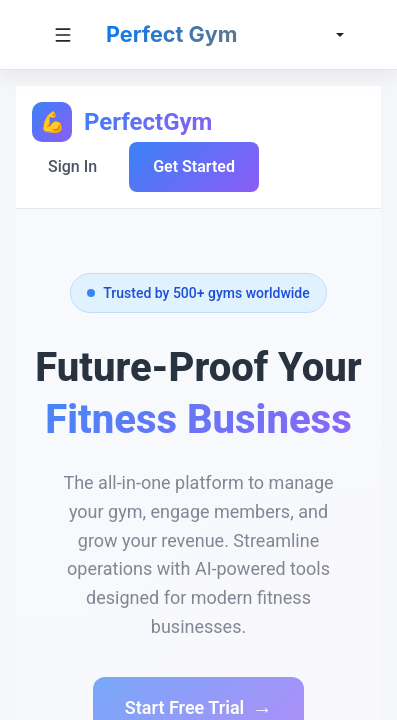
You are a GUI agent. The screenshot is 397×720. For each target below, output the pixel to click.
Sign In (72, 166)
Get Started (194, 166)
